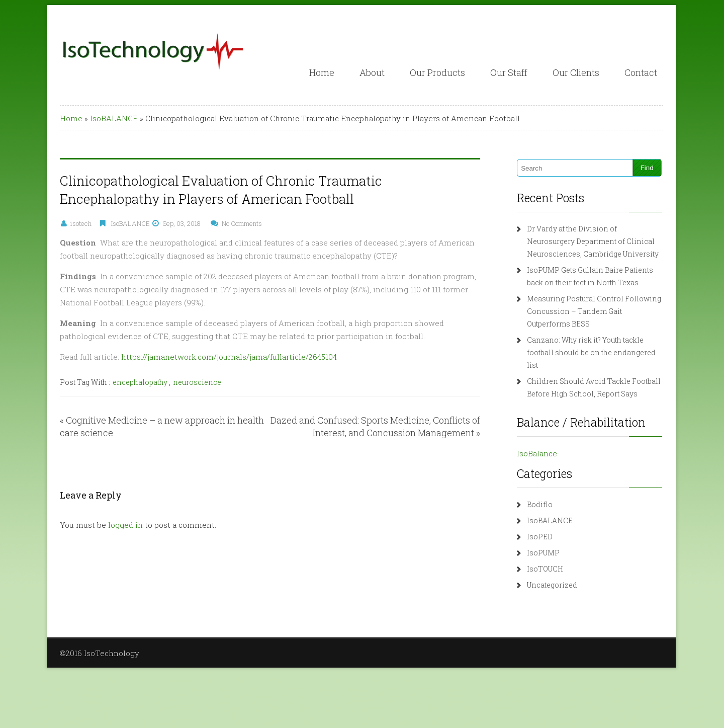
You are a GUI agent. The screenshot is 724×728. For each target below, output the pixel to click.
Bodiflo (540, 504)
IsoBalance (537, 453)
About (372, 72)
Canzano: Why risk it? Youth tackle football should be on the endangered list (591, 352)
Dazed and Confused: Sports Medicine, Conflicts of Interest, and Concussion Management (375, 426)
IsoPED (540, 537)
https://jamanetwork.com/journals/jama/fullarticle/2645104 (229, 357)
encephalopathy (140, 382)
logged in (125, 525)
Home (322, 72)
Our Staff (509, 72)
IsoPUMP (543, 553)
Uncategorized (552, 585)
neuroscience (197, 382)
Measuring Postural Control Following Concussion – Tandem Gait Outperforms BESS (594, 311)
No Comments (242, 223)
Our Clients (576, 72)
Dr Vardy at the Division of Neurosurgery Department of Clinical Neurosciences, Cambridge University (593, 241)
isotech (81, 223)
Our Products (437, 72)
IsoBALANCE (114, 118)
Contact (641, 72)
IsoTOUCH (545, 569)
